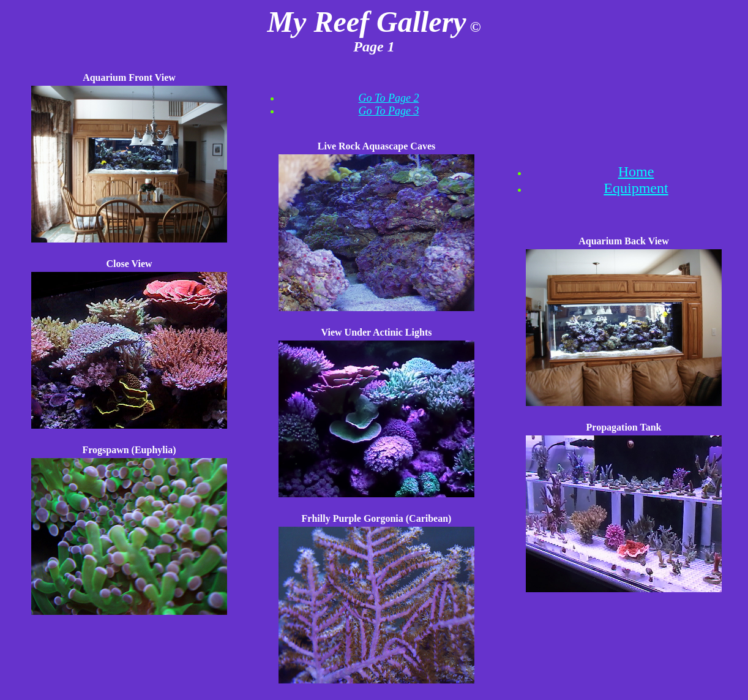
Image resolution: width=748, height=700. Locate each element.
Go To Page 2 (389, 98)
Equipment (636, 188)
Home (636, 171)
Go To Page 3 (389, 111)
